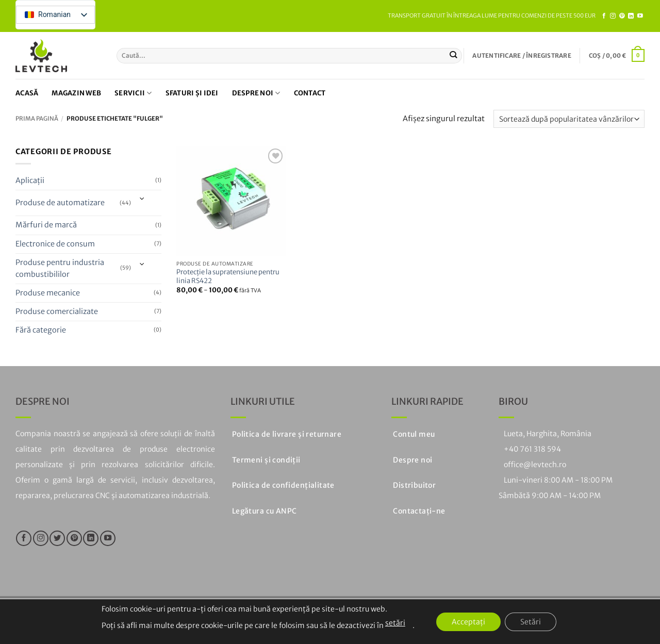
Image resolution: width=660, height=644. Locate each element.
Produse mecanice (48, 293)
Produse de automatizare (60, 203)
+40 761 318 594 (532, 449)
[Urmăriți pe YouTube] (640, 16)
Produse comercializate (57, 311)
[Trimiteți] (453, 56)
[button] (522, 56)
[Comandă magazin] (569, 119)
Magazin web (76, 93)
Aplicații (30, 180)
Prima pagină (37, 119)
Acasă (27, 93)
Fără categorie (41, 330)
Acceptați (468, 622)
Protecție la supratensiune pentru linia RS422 (228, 277)
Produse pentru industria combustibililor (60, 268)
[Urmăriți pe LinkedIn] (631, 16)
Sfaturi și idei (192, 93)
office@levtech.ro (535, 465)
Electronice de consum (55, 244)
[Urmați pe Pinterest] (622, 16)
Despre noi (256, 93)
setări (395, 623)
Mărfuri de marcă (46, 225)
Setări (531, 622)
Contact (310, 93)
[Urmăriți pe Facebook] (604, 16)
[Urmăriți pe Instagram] (613, 16)
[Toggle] (143, 200)
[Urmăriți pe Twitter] (57, 538)
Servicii (133, 93)
